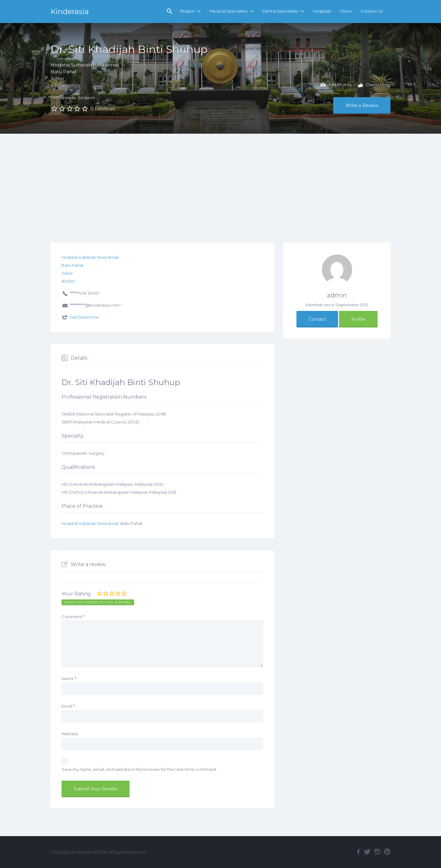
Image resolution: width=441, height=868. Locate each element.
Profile (358, 319)
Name (69, 679)
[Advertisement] (221, 180)
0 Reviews (103, 109)
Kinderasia (70, 11)
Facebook (358, 852)
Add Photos (336, 85)
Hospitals (322, 11)
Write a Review (362, 105)
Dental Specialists (280, 11)
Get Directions (84, 317)
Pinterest (387, 852)
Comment (73, 617)
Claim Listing (374, 85)
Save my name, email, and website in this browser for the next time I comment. (139, 769)
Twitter (367, 852)
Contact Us (372, 11)
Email (68, 706)
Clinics (346, 11)
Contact (317, 319)
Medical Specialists (228, 11)
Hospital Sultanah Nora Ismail (90, 523)
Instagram (377, 852)
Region (187, 11)
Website (70, 734)
